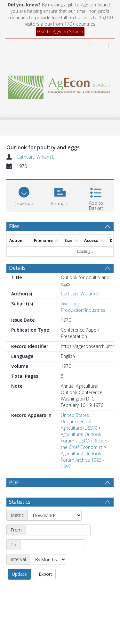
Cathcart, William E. (36, 157)
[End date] (53, 545)
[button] (60, 195)
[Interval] (48, 559)
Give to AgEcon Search (60, 32)
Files (14, 226)
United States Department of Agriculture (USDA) (79, 421)
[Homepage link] (60, 86)
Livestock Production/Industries (83, 307)
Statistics (20, 502)
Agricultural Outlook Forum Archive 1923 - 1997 (83, 460)
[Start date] (58, 530)
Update (19, 574)
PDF (14, 483)
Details (17, 268)
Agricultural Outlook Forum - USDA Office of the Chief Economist (85, 441)
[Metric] (55, 515)
